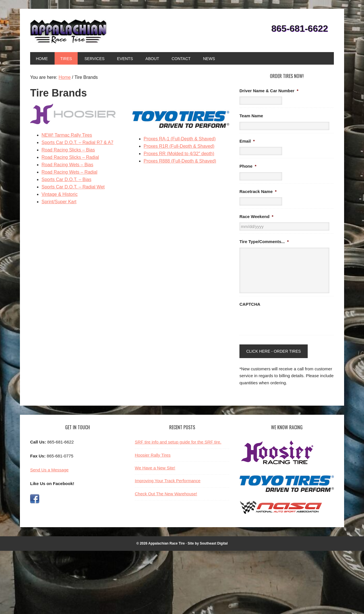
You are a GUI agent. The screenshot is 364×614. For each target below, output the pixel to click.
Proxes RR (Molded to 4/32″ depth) (179, 154)
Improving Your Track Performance (168, 481)
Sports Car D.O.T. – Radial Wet (73, 187)
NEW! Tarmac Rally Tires (67, 135)
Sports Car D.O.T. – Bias (66, 179)
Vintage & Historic (60, 194)
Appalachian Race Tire (69, 31)
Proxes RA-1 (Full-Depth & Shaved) (180, 139)
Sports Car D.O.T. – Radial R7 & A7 (77, 142)
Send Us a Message (49, 470)
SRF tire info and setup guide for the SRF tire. (178, 442)
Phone (248, 166)
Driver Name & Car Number (269, 91)
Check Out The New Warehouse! (166, 494)
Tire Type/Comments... (264, 242)
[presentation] (283, 321)
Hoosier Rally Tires (153, 455)
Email (247, 141)
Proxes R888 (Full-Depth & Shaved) (180, 161)
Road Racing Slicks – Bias (68, 150)
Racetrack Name (258, 191)
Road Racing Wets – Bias (67, 165)
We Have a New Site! (155, 468)
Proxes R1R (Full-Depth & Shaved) (179, 146)
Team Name (251, 116)
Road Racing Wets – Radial (69, 172)
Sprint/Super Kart (59, 202)
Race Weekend (256, 216)
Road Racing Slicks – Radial (70, 157)
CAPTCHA (250, 304)
